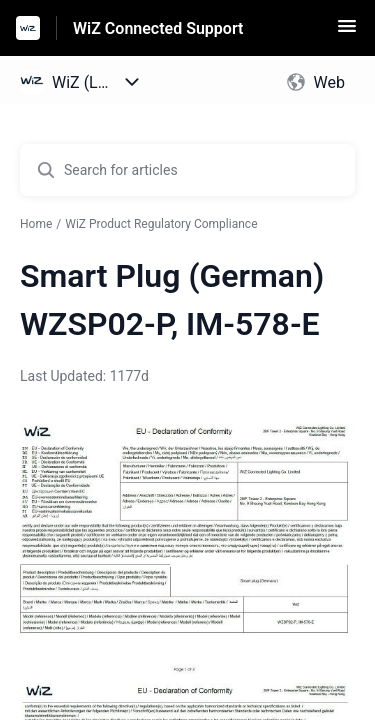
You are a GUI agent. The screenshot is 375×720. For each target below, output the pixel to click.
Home (36, 224)
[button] (347, 32)
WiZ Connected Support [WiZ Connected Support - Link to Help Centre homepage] (158, 28)
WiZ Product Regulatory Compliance (161, 224)
